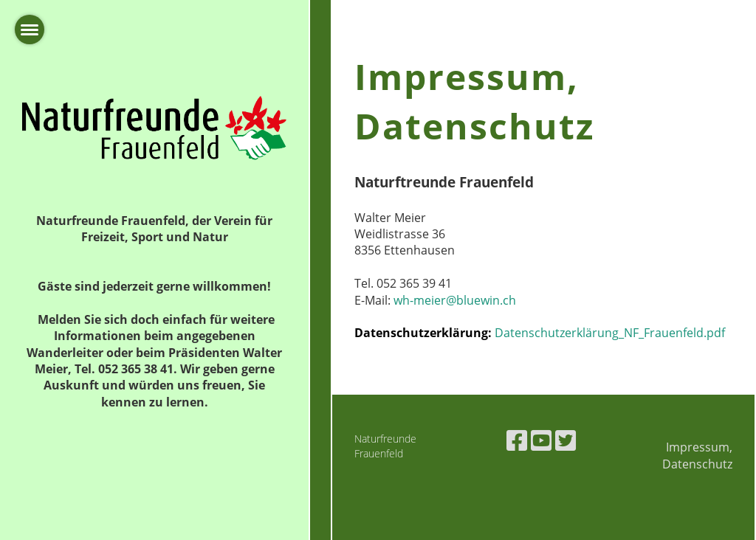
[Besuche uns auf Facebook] (517, 440)
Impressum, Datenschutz (697, 455)
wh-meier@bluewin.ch (455, 300)
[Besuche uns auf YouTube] (541, 440)
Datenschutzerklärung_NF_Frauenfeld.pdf (610, 333)
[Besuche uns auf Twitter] (566, 440)
